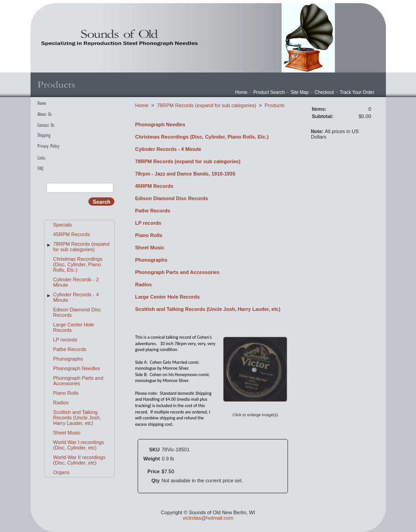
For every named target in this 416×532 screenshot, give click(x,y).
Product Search (269, 92)
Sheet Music (67, 433)
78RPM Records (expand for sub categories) (82, 247)
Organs (62, 472)
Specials (63, 225)
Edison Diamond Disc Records (172, 198)
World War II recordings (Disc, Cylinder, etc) (80, 460)
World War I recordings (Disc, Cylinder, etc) (79, 445)
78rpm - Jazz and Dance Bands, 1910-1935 (185, 174)
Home (241, 92)
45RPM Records (72, 234)
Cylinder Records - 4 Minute (168, 149)
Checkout (324, 92)
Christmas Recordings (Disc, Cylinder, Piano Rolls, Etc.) (78, 264)
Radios (61, 403)
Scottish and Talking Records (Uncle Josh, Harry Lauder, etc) (77, 418)
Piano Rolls (66, 393)
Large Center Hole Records (168, 297)
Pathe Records (70, 349)
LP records (65, 340)
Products (275, 105)
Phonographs (68, 359)
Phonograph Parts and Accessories (78, 381)
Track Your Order (357, 92)
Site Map (300, 92)
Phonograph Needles (77, 368)
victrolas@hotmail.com (208, 518)
